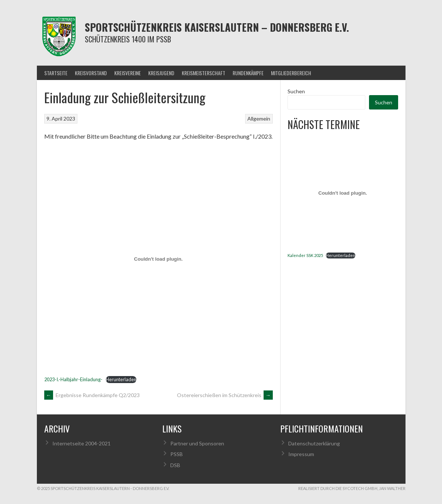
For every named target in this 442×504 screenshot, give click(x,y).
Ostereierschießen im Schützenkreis (225, 395)
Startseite (56, 73)
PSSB (177, 454)
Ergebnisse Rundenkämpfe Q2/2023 (92, 395)
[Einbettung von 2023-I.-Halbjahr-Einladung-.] (159, 259)
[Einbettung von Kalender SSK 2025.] (343, 193)
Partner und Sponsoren (197, 443)
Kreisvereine (128, 73)
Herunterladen (121, 379)
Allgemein (259, 119)
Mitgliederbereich (291, 73)
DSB (175, 465)
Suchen (296, 91)
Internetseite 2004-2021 (81, 443)
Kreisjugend (161, 73)
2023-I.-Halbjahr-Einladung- (73, 379)
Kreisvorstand (91, 73)
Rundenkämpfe (248, 73)
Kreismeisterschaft (203, 73)
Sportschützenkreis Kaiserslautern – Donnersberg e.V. (217, 27)
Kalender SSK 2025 (305, 255)
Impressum (301, 454)
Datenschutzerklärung (314, 443)
